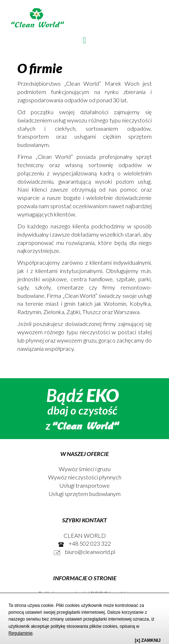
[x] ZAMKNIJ (148, 640)
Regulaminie (20, 633)
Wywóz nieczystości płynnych (85, 477)
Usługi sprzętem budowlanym (85, 494)
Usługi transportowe (85, 485)
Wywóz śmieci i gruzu (85, 469)
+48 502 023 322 (84, 543)
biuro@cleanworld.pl (84, 552)
